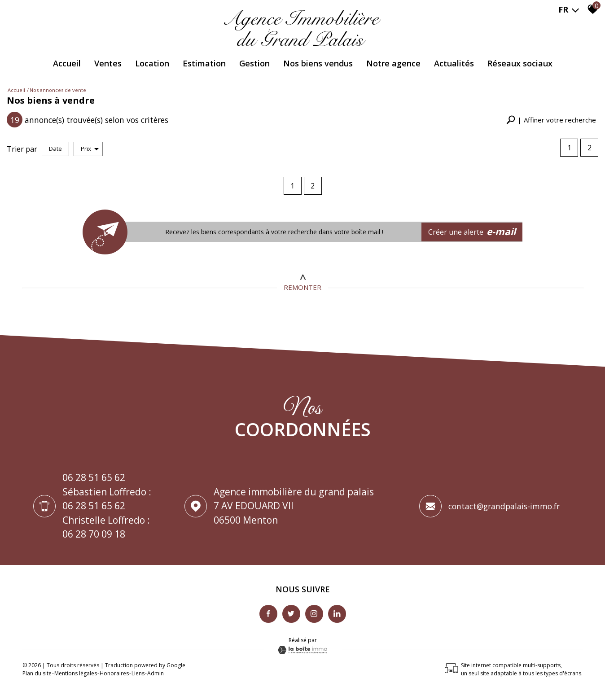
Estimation (204, 63)
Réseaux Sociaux (520, 63)
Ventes (108, 63)
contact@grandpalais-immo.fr (504, 508)
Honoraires (114, 673)
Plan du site (37, 673)
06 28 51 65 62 (94, 478)
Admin (156, 673)
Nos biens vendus (318, 63)
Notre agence (393, 63)
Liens (138, 673)
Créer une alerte (472, 232)
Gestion (254, 63)
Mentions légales (76, 673)
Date (55, 149)
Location (152, 63)
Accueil (67, 63)
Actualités (454, 63)
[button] (551, 120)
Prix (90, 149)
